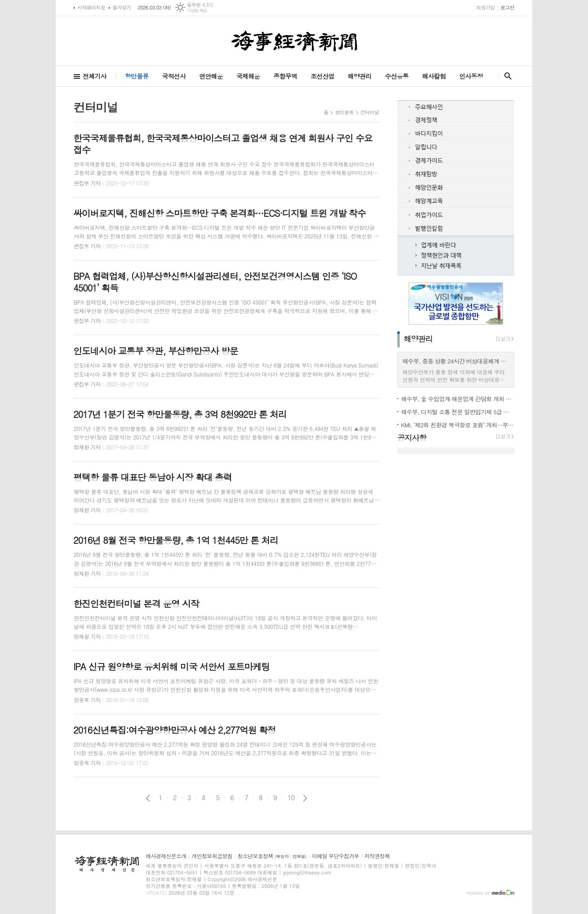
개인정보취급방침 (212, 856)
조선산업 (323, 76)
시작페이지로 (91, 7)
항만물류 (137, 76)
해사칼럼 (434, 76)
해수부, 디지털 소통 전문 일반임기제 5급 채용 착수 (458, 412)
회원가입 (486, 7)
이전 (148, 798)
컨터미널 (370, 112)
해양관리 (359, 76)
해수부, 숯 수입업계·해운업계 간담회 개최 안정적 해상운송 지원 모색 (458, 399)
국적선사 (174, 76)
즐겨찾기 (122, 7)
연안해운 (211, 76)
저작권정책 (377, 856)
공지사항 (412, 438)
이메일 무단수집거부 (336, 856)
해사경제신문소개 (166, 856)
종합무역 (285, 76)
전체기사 (95, 76)
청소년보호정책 (272, 856)
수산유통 (397, 76)
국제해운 (248, 76)
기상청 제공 (197, 11)
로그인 (507, 7)
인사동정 (471, 76)
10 (291, 798)
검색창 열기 (506, 76)
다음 (305, 798)
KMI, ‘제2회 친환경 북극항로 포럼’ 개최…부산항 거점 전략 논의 (458, 425)
